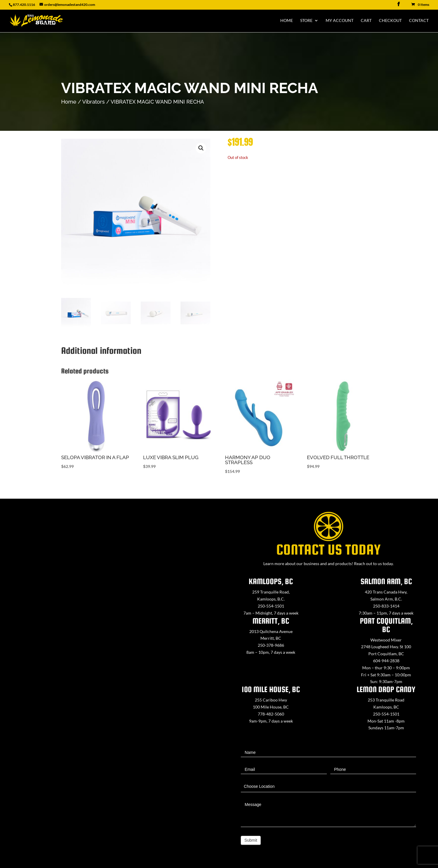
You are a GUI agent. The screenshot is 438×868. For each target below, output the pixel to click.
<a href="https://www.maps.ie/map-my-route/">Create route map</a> (110, 658)
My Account (340, 21)
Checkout (390, 21)
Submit (251, 840)
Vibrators (93, 102)
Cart (366, 21)
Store (306, 21)
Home (287, 21)
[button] (201, 148)
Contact (419, 21)
